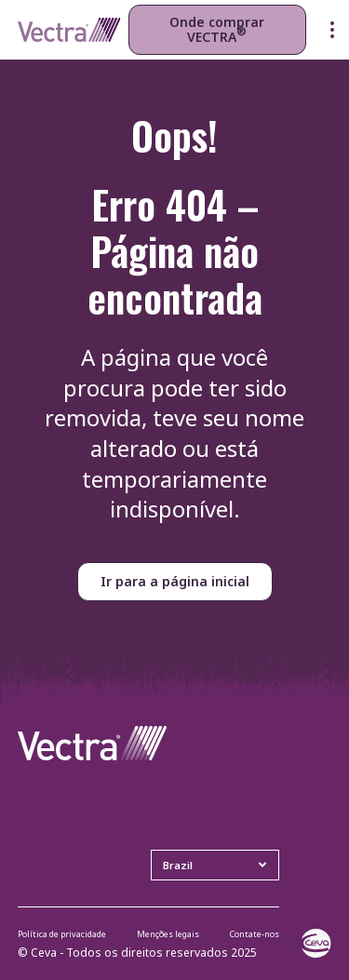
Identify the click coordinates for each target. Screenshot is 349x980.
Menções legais (168, 934)
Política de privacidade (62, 934)
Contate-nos (255, 934)
